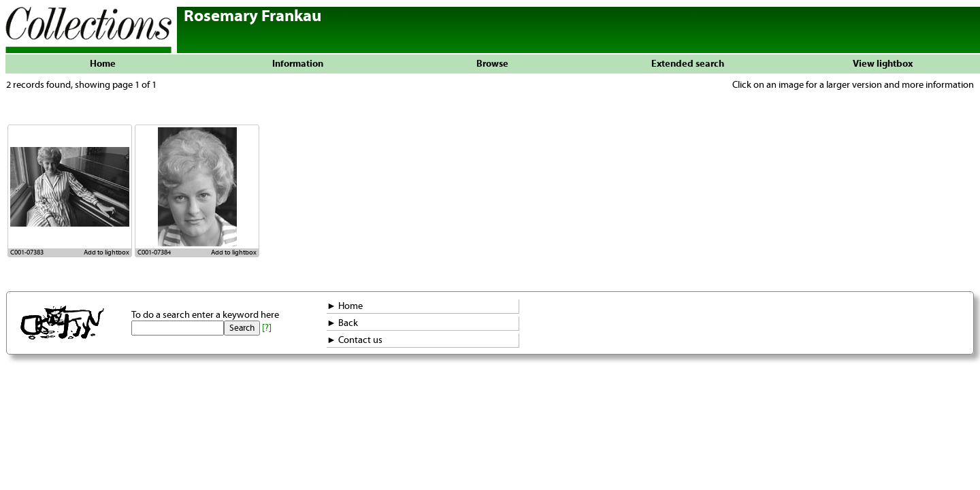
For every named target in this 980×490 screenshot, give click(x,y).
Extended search (688, 64)
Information (298, 64)
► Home (345, 306)
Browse (492, 64)
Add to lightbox (107, 252)
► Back (342, 323)
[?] (267, 328)
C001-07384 (154, 252)
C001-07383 (27, 252)
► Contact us (355, 340)
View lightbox (883, 64)
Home (103, 64)
